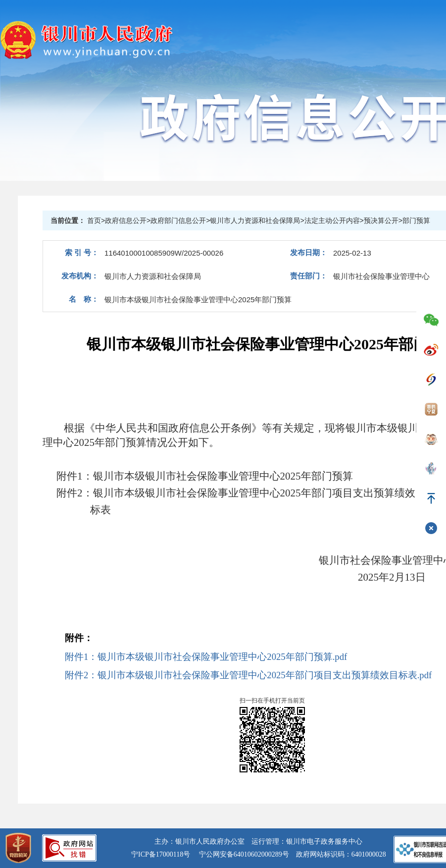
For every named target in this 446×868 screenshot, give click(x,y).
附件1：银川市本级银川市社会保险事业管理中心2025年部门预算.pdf (206, 657)
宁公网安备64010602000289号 (244, 854)
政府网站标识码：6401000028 (341, 854)
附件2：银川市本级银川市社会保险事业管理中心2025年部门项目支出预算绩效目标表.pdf (248, 675)
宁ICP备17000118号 (161, 854)
